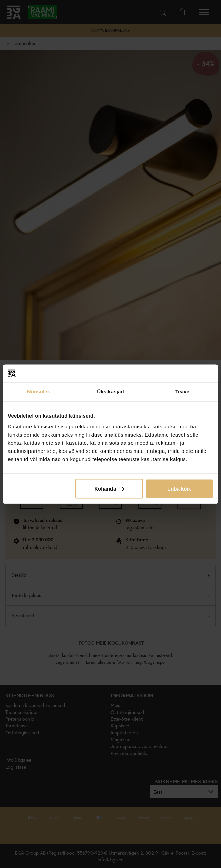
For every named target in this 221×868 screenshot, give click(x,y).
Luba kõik (179, 488)
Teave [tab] (182, 392)
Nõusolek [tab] (39, 392)
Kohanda (109, 488)
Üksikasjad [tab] (110, 392)
